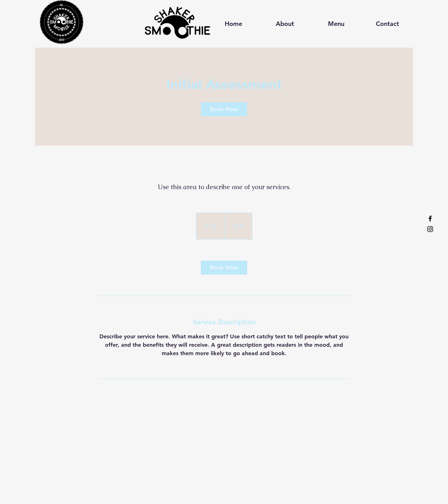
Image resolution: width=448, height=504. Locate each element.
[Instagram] (430, 229)
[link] (224, 109)
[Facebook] (430, 219)
